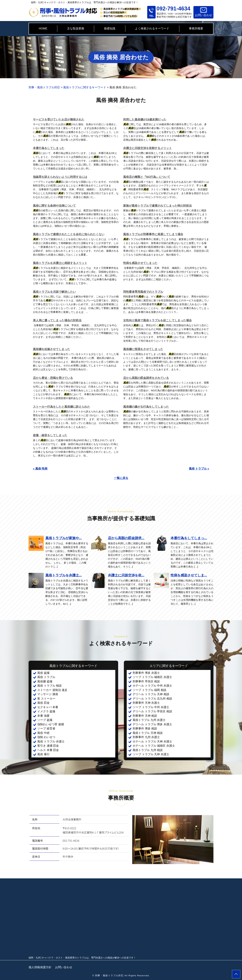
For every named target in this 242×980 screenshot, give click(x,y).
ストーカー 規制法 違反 (52, 690)
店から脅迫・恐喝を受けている (53, 378)
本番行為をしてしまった (49, 148)
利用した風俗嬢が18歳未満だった (145, 120)
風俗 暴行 (43, 754)
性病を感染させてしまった (140, 263)
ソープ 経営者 (46, 729)
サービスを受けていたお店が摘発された (59, 120)
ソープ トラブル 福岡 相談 (149, 690)
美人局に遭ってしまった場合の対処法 (57, 320)
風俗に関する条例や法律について (54, 206)
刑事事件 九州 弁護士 (146, 737)
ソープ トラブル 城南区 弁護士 (152, 677)
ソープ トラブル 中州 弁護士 (151, 707)
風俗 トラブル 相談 (49, 686)
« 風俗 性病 (40, 469)
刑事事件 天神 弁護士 (146, 703)
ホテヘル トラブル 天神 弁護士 (152, 742)
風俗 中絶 (43, 733)
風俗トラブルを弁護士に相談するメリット (60, 263)
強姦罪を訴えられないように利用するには (60, 177)
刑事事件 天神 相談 (145, 716)
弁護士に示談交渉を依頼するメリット (147, 148)
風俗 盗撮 (43, 673)
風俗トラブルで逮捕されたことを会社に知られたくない (69, 234)
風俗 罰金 (43, 703)
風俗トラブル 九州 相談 (148, 750)
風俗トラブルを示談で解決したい (54, 292)
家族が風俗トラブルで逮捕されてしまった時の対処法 (157, 206)
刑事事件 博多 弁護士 (146, 673)
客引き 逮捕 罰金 (48, 746)
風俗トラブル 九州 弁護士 (149, 720)
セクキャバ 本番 (48, 707)
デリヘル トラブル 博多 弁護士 (152, 724)
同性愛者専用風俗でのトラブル (143, 292)
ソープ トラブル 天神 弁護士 (151, 754)
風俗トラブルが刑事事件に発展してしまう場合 (153, 234)
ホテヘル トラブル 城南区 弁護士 (154, 746)
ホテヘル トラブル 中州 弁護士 (152, 686)
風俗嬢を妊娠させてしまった (52, 349)
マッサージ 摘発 (48, 694)
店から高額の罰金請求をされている (146, 378)
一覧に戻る (121, 478)
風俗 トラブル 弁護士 (51, 742)
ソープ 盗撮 (45, 720)
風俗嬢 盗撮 (45, 681)
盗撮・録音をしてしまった (50, 435)
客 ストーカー (46, 699)
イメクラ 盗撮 (46, 711)
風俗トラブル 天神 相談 (148, 733)
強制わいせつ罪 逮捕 (51, 724)
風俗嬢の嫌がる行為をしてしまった (146, 407)
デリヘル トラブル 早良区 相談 (152, 711)
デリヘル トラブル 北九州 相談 (152, 699)
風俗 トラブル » (199, 469)
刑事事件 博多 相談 (145, 729)
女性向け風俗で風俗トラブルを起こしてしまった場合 (157, 320)
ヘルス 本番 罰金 (48, 750)
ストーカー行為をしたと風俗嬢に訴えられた (62, 407)
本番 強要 (43, 716)
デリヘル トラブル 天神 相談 (151, 694)
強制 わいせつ (46, 737)
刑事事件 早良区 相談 (146, 681)
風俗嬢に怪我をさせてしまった (143, 349)
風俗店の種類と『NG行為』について (147, 177)
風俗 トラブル (46, 677)
